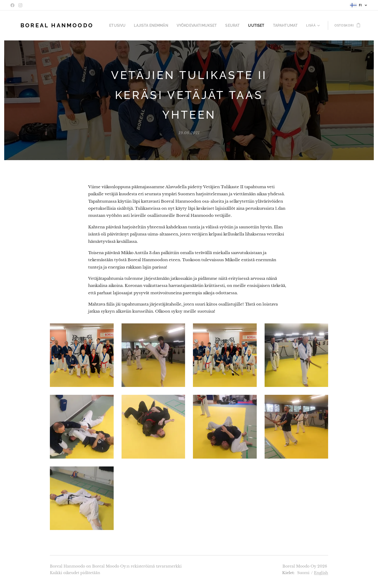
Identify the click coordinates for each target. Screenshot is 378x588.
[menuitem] (133, 25)
